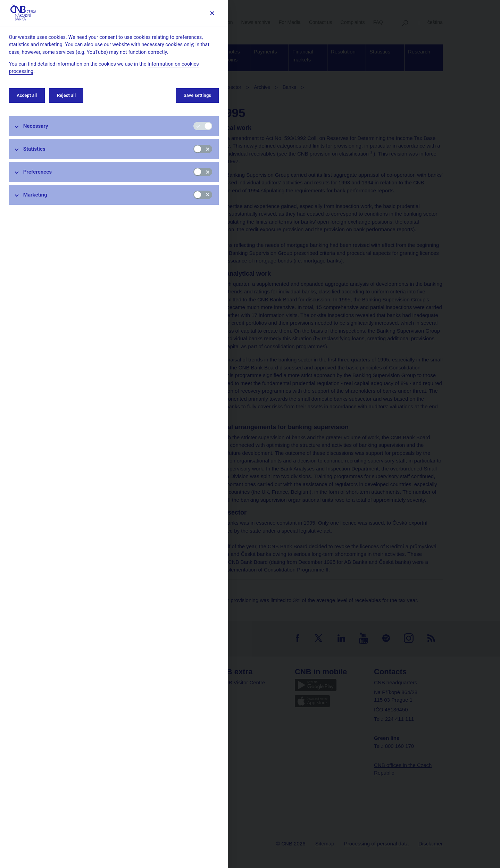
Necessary (36, 126)
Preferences (38, 172)
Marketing (35, 195)
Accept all (27, 95)
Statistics (34, 149)
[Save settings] (212, 13)
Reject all (66, 95)
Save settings (197, 95)
